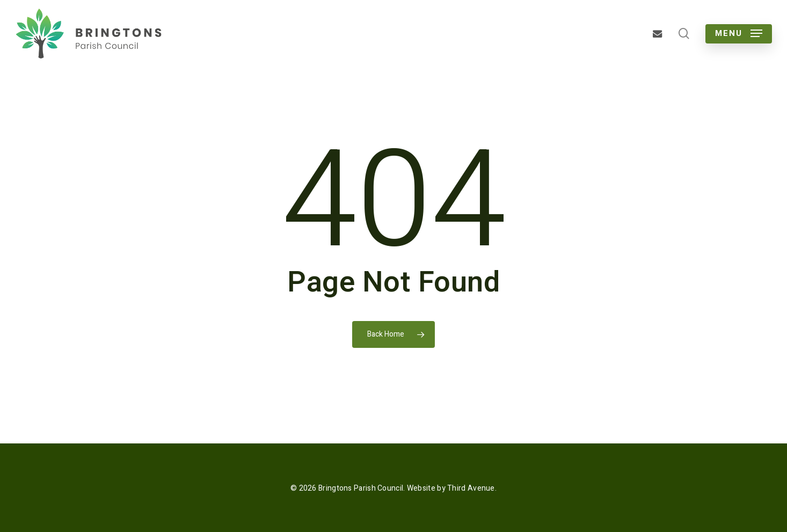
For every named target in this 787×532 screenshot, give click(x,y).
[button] (739, 34)
